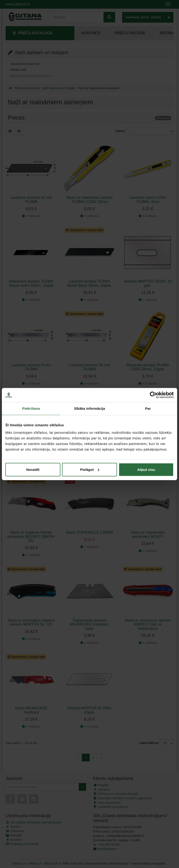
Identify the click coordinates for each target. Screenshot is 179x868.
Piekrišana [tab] (31, 408)
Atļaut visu (146, 469)
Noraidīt (33, 469)
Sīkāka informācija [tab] (89, 408)
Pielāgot (90, 469)
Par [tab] (148, 408)
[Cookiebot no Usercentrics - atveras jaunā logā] (153, 395)
